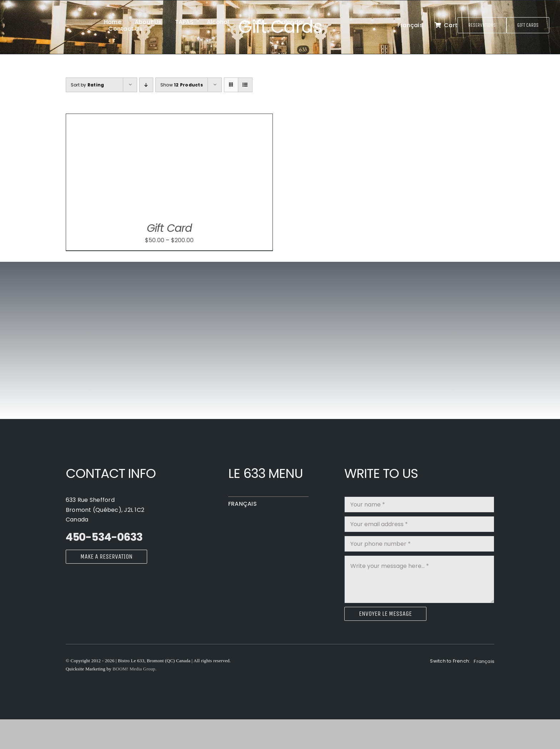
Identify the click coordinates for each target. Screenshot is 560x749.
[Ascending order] (146, 85)
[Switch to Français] (410, 25)
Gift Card (169, 228)
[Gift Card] (155, 119)
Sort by (87, 85)
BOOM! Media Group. (134, 669)
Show (182, 85)
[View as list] (245, 85)
